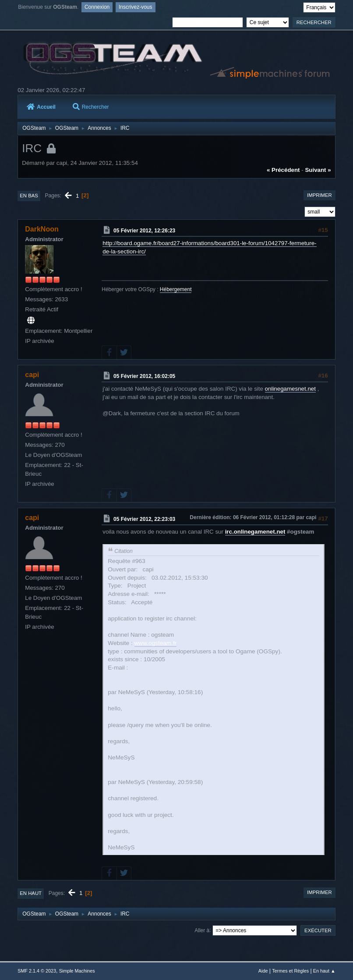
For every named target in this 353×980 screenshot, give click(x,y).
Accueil (41, 107)
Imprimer (319, 195)
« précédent (283, 170)
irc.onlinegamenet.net (255, 532)
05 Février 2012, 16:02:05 (144, 376)
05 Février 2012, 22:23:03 (144, 519)
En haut (31, 893)
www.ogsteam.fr (156, 643)
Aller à (202, 930)
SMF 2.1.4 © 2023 (37, 971)
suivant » (318, 170)
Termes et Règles (290, 971)
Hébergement (176, 289)
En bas (29, 196)
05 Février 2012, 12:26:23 (144, 231)
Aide (263, 971)
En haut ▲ (324, 971)
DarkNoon (42, 229)
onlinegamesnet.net (290, 389)
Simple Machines (77, 971)
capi (32, 375)
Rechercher (91, 107)
